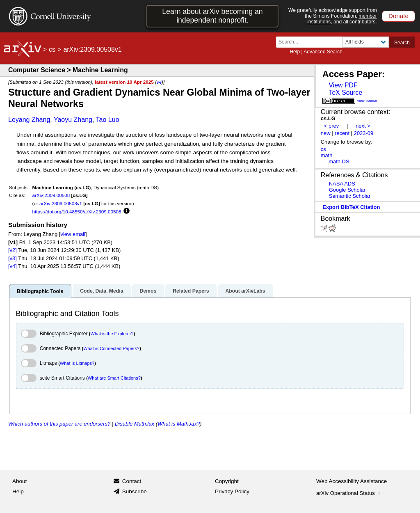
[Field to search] (366, 42)
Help (295, 52)
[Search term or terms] (312, 42)
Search (402, 43)
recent (342, 133)
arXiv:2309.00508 (51, 195)
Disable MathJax (135, 424)
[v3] (13, 258)
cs (52, 49)
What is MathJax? (179, 424)
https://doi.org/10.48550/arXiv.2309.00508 (77, 212)
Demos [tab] (148, 291)
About (19, 481)
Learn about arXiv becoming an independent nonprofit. (212, 16)
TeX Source (345, 93)
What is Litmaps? (77, 363)
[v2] (13, 250)
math (327, 155)
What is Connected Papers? (111, 348)
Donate (398, 16)
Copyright (227, 481)
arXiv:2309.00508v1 (61, 203)
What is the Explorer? (112, 334)
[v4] (13, 266)
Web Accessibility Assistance (352, 481)
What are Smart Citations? (114, 378)
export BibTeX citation (351, 207)
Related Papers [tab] (191, 291)
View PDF (343, 85)
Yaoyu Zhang (73, 120)
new (326, 133)
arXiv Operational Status (349, 493)
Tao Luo (108, 120)
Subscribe (135, 491)
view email (73, 234)
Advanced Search (323, 52)
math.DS (339, 161)
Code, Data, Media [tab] (102, 291)
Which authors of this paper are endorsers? (59, 424)
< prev (331, 126)
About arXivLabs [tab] (245, 291)
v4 (159, 82)
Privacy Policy (232, 491)
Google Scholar (347, 190)
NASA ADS (342, 184)
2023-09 (364, 133)
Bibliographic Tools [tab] (40, 291)
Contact (132, 481)
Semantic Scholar (350, 196)
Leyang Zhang (29, 120)
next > (363, 126)
